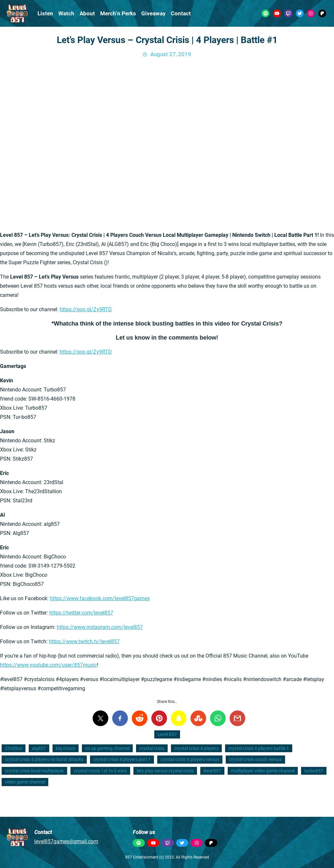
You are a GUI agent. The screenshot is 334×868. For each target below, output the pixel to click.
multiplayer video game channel (263, 771)
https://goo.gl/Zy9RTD (86, 309)
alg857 (39, 748)
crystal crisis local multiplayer (34, 771)
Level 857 (167, 734)
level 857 (212, 771)
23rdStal (14, 748)
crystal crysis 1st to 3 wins (100, 771)
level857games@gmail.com (66, 841)
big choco (66, 748)
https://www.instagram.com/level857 (100, 627)
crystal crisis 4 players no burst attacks (44, 759)
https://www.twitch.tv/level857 (84, 641)
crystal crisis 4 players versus (190, 759)
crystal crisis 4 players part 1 (122, 759)
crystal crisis (152, 748)
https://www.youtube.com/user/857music (48, 665)
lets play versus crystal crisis (165, 771)
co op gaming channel (107, 748)
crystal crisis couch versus (255, 759)
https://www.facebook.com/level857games (100, 598)
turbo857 (314, 771)
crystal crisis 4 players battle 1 (259, 748)
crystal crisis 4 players (196, 748)
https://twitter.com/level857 (81, 613)
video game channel (25, 782)
